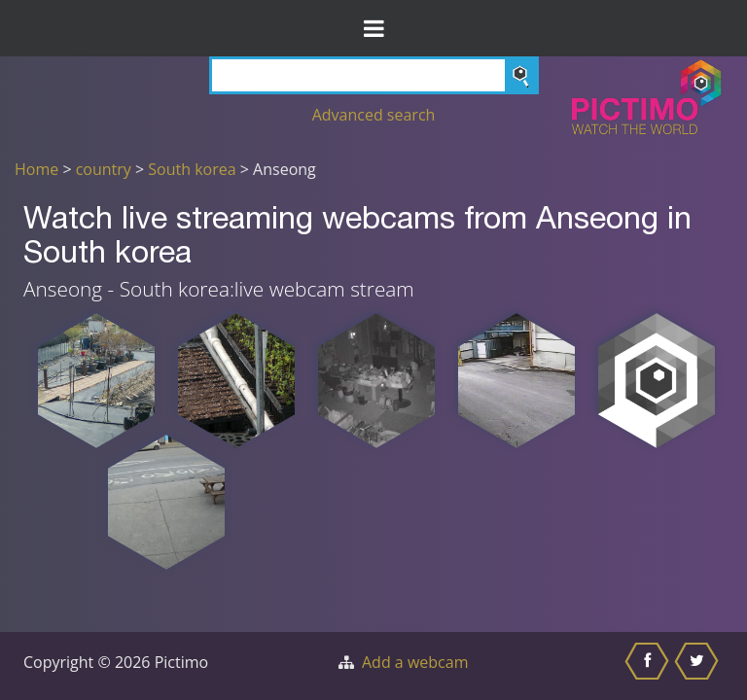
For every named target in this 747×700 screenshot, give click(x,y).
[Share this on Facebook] (649, 666)
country (104, 169)
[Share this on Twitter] (699, 666)
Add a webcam (415, 662)
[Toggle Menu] (373, 28)
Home (36, 169)
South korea (192, 169)
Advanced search (374, 115)
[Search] (374, 75)
